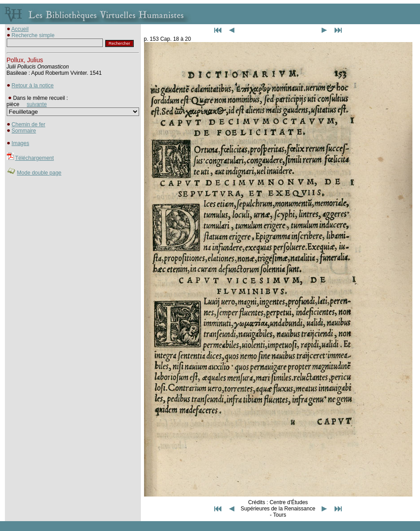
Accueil (20, 29)
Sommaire (24, 131)
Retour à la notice (33, 86)
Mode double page (39, 173)
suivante (37, 104)
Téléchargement (35, 158)
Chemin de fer (28, 124)
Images (20, 143)
